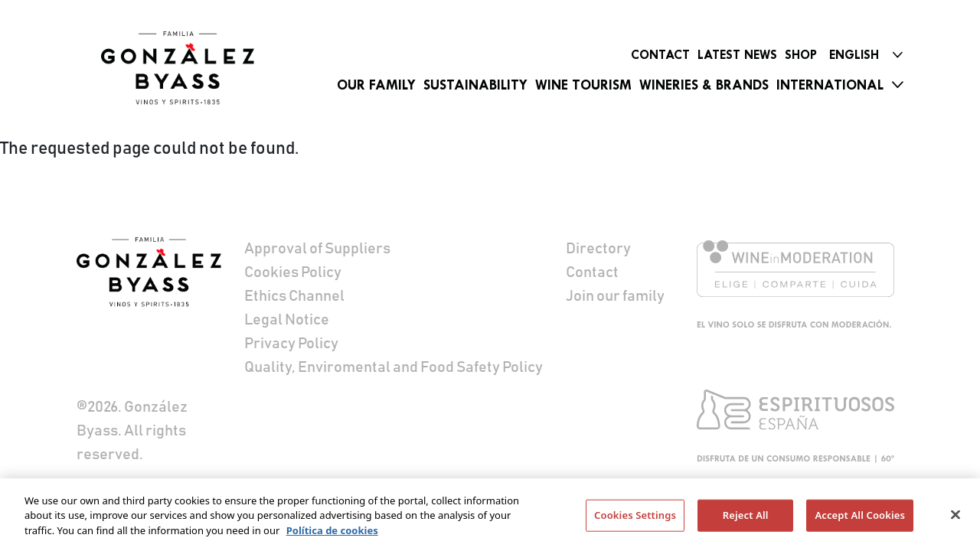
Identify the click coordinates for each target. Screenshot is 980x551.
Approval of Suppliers (317, 249)
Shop (801, 55)
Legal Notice (287, 320)
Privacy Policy (291, 344)
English (854, 55)
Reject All (746, 520)
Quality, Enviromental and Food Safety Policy (394, 367)
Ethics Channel (294, 296)
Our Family (376, 85)
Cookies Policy (293, 272)
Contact (660, 55)
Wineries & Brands (704, 85)
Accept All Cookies (860, 520)
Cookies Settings (635, 520)
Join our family (615, 296)
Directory (598, 249)
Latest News (737, 55)
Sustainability (475, 85)
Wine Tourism (583, 85)
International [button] (830, 85)
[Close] (955, 520)
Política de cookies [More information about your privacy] (332, 535)
